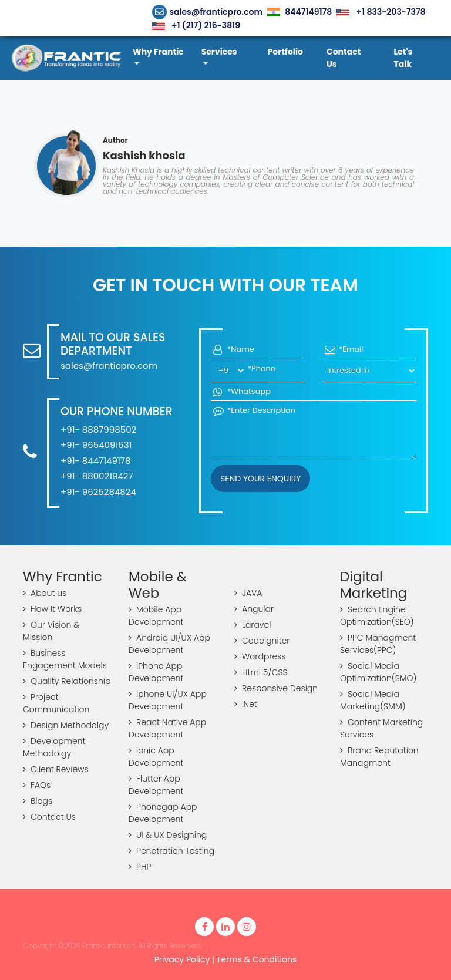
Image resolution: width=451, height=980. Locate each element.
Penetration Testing (171, 851)
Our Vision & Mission (51, 631)
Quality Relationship (67, 681)
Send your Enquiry (260, 479)
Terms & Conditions (257, 959)
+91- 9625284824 (98, 492)
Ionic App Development (156, 757)
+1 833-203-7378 (381, 12)
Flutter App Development (156, 785)
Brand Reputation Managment (379, 757)
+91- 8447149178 (95, 461)
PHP (140, 867)
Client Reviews (56, 769)
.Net (246, 704)
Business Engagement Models (65, 659)
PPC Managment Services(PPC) (378, 644)
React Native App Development (167, 728)
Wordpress (260, 656)
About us (45, 593)
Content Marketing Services (381, 728)
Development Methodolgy (54, 747)
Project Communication (56, 703)
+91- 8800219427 (97, 476)
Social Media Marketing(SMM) (373, 700)
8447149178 (299, 12)
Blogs (38, 801)
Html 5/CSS (261, 672)
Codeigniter (262, 641)
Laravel (253, 625)
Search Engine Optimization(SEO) (377, 616)
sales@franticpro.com (208, 12)
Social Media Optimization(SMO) (378, 672)
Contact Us (49, 817)
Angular (254, 609)
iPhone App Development (156, 672)
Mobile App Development (156, 616)
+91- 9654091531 (96, 445)
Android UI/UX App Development (169, 644)
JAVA (248, 593)
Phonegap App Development (163, 813)
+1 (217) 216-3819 (196, 25)
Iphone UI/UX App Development (168, 700)
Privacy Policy (182, 959)
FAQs (37, 785)
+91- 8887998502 (98, 430)
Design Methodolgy (66, 725)
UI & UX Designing (168, 835)
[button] (161, 58)
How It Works (52, 609)
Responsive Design (276, 688)
